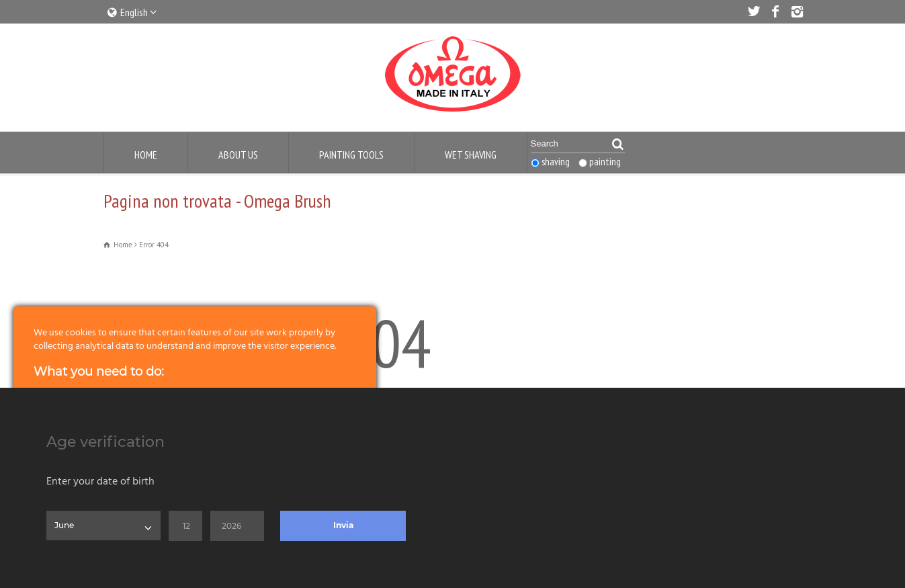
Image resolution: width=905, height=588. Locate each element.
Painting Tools (351, 155)
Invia (343, 525)
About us (238, 155)
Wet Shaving (471, 155)
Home (146, 155)
